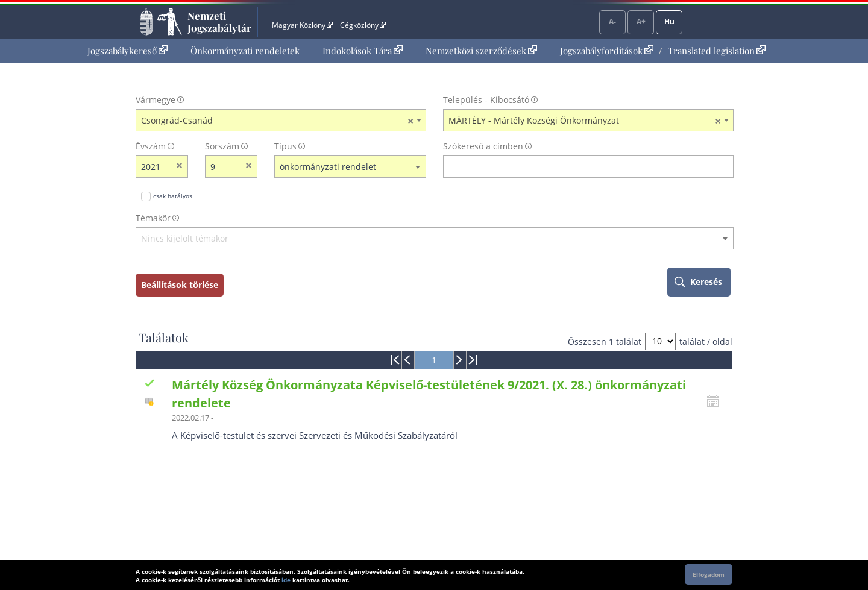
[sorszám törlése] (249, 167)
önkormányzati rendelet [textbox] (328, 167)
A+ (641, 21)
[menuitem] (127, 51)
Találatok (164, 337)
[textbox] (435, 239)
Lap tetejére (812, 535)
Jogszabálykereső (127, 51)
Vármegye (156, 100)
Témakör (153, 218)
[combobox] (281, 121)
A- (612, 21)
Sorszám (222, 146)
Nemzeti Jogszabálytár (219, 22)
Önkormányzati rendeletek (245, 51)
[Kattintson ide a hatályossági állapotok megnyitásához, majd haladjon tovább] (716, 401)
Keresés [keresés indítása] (706, 282)
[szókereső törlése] (725, 167)
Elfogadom (709, 574)
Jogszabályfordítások (607, 51)
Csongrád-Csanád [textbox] (277, 121)
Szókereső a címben (483, 146)
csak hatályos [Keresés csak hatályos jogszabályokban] (173, 196)
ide (286, 580)
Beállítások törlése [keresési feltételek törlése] (180, 285)
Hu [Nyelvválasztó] (669, 21)
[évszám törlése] (179, 167)
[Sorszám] (223, 167)
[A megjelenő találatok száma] (660, 341)
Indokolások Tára (363, 51)
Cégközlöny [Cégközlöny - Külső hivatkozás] (363, 25)
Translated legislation (717, 51)
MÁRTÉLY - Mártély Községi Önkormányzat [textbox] (585, 121)
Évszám (151, 146)
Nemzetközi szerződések (481, 51)
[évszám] (154, 167)
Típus (285, 146)
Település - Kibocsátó (486, 100)
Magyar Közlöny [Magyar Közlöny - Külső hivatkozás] (302, 25)
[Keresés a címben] (580, 167)
